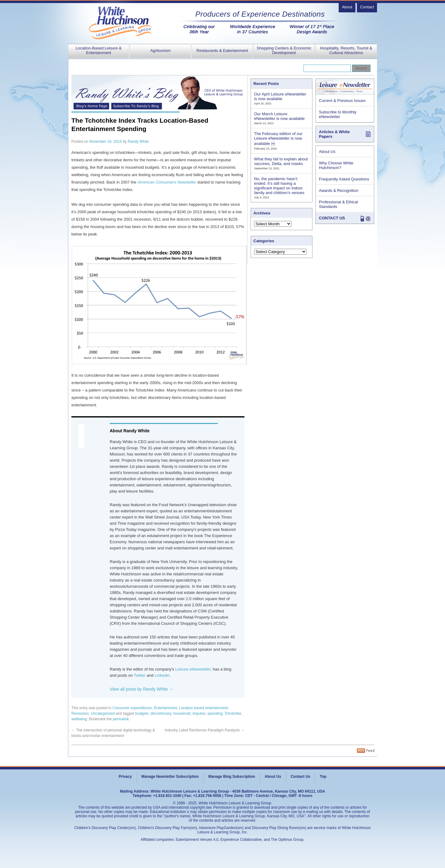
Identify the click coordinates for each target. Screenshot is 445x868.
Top (323, 777)
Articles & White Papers (334, 134)
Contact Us (301, 777)
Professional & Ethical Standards (338, 204)
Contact (367, 7)
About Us (327, 152)
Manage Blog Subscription (232, 777)
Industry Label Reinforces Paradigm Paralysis (205, 730)
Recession (80, 713)
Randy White (138, 142)
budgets (142, 713)
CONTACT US (332, 218)
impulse (199, 713)
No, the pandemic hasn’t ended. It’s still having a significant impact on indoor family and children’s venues (279, 186)
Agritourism (160, 51)
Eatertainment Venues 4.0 (197, 840)
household (182, 713)
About (347, 7)
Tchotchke (233, 713)
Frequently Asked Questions (344, 179)
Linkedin (162, 675)
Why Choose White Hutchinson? (336, 165)
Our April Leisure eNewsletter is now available (280, 96)
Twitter (140, 675)
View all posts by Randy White (142, 689)
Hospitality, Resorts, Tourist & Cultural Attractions (346, 50)
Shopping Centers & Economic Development (284, 50)
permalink (121, 719)
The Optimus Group (287, 840)
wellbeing (79, 719)
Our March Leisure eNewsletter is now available (279, 116)
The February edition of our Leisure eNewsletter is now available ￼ (278, 139)
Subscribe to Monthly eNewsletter (338, 114)
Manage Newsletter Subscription (170, 777)
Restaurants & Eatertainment (222, 51)
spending (215, 713)
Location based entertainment (203, 708)
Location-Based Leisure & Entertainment (99, 50)
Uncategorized (103, 713)
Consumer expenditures (132, 708)
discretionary (161, 713)
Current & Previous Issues (342, 101)
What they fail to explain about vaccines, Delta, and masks (281, 161)
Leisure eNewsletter (193, 669)
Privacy (125, 777)
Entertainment (165, 708)
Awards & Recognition (339, 191)
